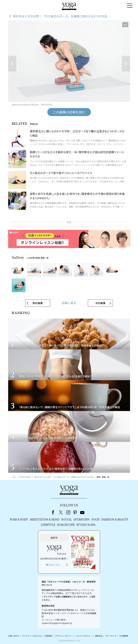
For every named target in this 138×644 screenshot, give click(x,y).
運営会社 (99, 636)
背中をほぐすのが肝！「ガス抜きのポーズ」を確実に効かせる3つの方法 (60, 16)
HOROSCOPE (66, 525)
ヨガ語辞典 (124, 636)
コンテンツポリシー (84, 636)
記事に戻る (69, 303)
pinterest (75, 512)
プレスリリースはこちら (32, 636)
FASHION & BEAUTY (115, 520)
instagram (68, 512)
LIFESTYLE (48, 525)
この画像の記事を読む (69, 112)
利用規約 (48, 636)
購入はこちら (53, 565)
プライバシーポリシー (64, 636)
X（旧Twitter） (61, 512)
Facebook (54, 512)
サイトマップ (111, 636)
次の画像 (100, 303)
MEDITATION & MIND (45, 520)
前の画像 (38, 303)
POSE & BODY (19, 520)
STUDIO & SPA (86, 525)
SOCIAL (67, 520)
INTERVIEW (82, 520)
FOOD (96, 520)
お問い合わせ (14, 636)
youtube (82, 512)
